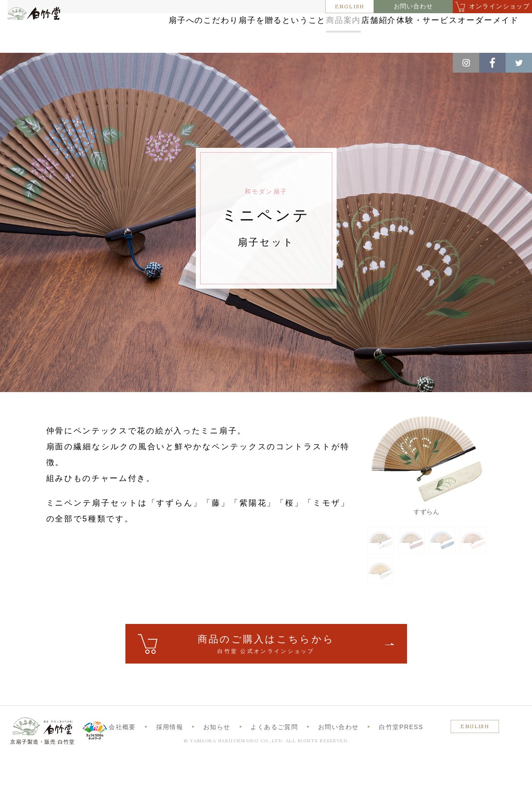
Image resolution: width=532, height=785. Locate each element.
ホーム (22, 62)
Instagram (466, 63)
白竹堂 (44, 37)
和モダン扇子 (140, 62)
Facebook (492, 63)
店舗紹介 (392, 23)
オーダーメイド (463, 41)
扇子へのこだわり (153, 23)
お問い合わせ (413, 6)
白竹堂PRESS (401, 753)
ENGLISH (350, 6)
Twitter (519, 63)
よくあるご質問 (274, 753)
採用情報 (170, 753)
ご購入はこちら (266, 671)
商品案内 (332, 23)
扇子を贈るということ (250, 23)
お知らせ (217, 753)
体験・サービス (463, 23)
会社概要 (122, 753)
